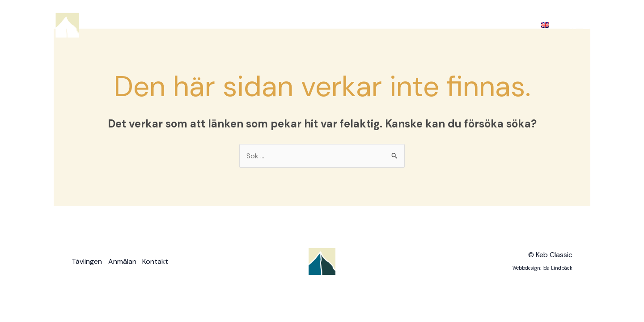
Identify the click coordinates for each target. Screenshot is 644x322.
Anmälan (424, 25)
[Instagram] (586, 25)
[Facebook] (573, 25)
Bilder (469, 25)
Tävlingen (373, 25)
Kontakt (512, 25)
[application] (390, 25)
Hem (329, 25)
